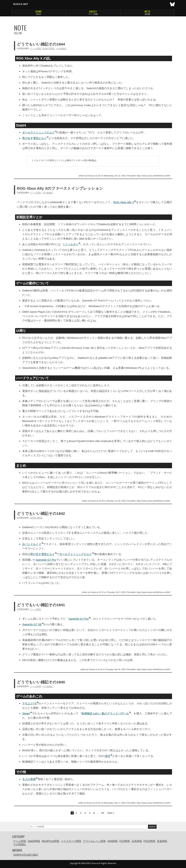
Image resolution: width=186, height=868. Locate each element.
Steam (26, 713)
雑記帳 (147, 14)
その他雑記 (61, 49)
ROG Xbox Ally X (124, 202)
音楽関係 (162, 841)
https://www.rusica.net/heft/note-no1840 (153, 803)
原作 (108, 756)
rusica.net (21, 4)
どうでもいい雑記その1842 (41, 513)
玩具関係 (137, 841)
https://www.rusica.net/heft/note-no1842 (153, 592)
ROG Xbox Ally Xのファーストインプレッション (60, 188)
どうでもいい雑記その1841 (41, 605)
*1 (88, 132)
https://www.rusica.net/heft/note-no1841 (153, 669)
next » (111, 813)
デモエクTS (29, 703)
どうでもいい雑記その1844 (41, 44)
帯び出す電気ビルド (34, 138)
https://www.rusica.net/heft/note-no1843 (153, 501)
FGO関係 (125, 841)
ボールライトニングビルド (39, 132)
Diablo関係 (48, 49)
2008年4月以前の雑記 (26, 855)
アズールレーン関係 (94, 841)
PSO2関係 (149, 841)
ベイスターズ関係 (71, 841)
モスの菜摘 (29, 779)
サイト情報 (93, 14)
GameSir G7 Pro (46, 560)
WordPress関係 (50, 841)
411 (103, 813)
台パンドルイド (32, 544)
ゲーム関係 (35, 49)
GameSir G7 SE (32, 624)
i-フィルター (71, 244)
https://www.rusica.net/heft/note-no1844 (153, 176)
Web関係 (113, 841)
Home (39, 14)
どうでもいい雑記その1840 (41, 682)
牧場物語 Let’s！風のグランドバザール (105, 713)
